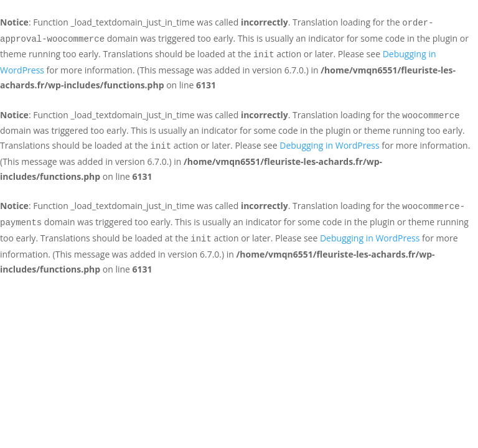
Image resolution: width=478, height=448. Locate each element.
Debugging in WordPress (329, 145)
